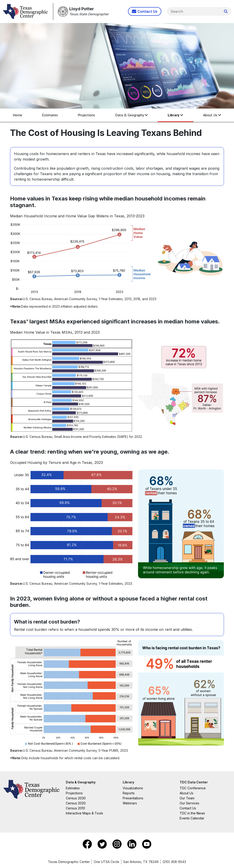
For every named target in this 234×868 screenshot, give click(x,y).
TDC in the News (192, 813)
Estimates (50, 115)
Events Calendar (192, 818)
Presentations (133, 798)
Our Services (189, 803)
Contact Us (188, 808)
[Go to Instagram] (118, 844)
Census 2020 (76, 803)
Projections (86, 115)
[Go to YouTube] (147, 844)
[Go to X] (103, 844)
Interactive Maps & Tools (84, 813)
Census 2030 (76, 798)
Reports (129, 793)
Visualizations (133, 788)
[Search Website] (226, 11)
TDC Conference (193, 788)
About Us (212, 115)
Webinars (130, 803)
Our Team (187, 798)
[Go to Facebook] (88, 844)
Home (17, 115)
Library (175, 115)
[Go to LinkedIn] (132, 844)
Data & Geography (132, 115)
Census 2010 (75, 808)
